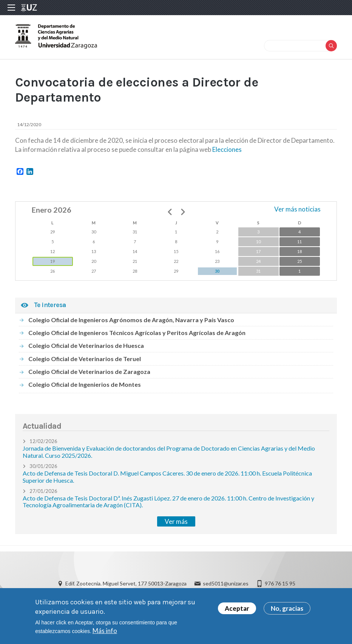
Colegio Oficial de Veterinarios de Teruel (85, 359)
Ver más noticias (297, 209)
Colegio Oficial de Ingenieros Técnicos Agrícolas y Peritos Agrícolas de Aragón (137, 333)
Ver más (176, 521)
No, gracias (287, 610)
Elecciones (227, 149)
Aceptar (237, 610)
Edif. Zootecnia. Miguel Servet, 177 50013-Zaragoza (126, 583)
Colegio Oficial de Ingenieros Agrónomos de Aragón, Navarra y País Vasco (131, 320)
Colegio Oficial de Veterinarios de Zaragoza (89, 371)
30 (217, 271)
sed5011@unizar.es (226, 583)
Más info (105, 632)
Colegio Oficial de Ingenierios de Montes (85, 384)
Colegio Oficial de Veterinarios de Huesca (86, 345)
